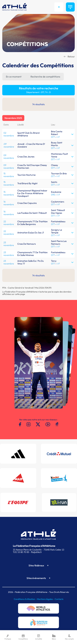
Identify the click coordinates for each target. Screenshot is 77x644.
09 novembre (9, 145)
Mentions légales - (46, 599)
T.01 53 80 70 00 (21, 552)
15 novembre (9, 175)
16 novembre (9, 203)
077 (53, 137)
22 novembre (9, 223)
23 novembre (9, 244)
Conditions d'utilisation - (25, 599)
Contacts (59, 599)
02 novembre (9, 134)
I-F (58, 137)
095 (53, 195)
